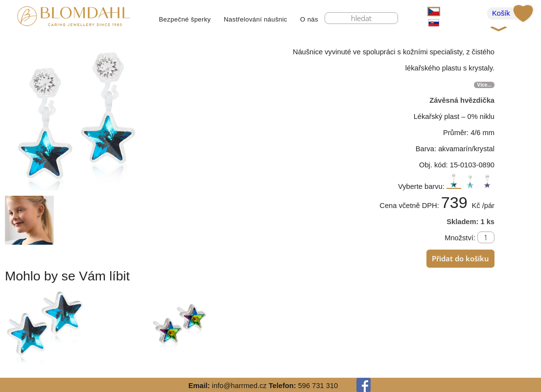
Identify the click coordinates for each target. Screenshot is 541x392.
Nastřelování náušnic (256, 19)
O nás (309, 19)
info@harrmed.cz (239, 386)
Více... (484, 85)
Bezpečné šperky (185, 19)
